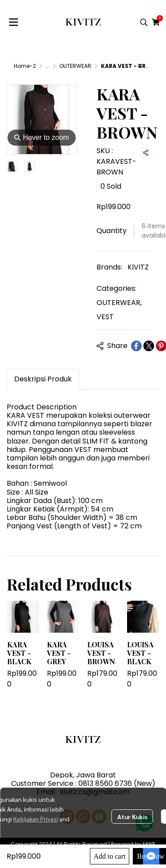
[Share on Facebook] (136, 346)
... (48, 66)
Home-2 (25, 66)
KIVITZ (138, 267)
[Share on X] (149, 346)
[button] (144, 22)
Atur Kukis (132, 816)
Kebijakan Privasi (36, 819)
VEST (105, 317)
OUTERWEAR (75, 66)
